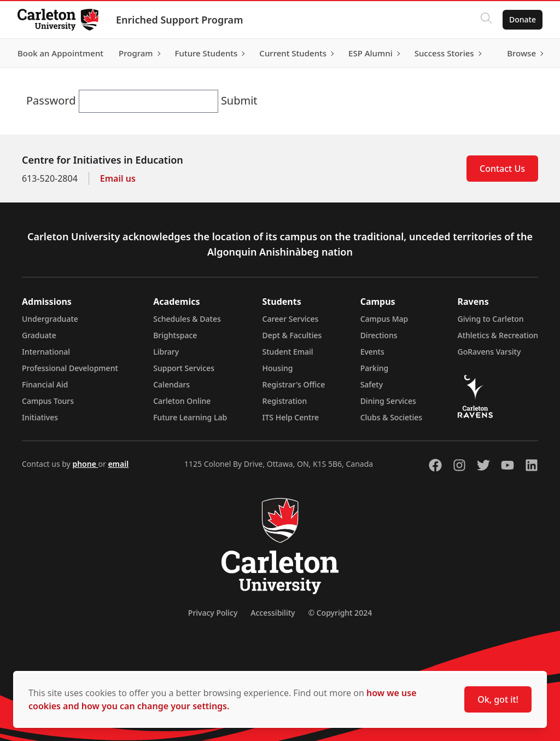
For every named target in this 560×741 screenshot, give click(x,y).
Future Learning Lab (190, 417)
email (118, 464)
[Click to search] (486, 20)
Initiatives (40, 417)
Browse (521, 53)
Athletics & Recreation (498, 335)
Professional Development (70, 368)
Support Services (184, 368)
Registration (285, 401)
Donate (523, 19)
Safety (372, 384)
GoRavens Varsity (489, 352)
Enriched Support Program (179, 20)
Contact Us (502, 169)
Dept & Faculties (292, 335)
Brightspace (175, 335)
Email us (118, 178)
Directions (379, 335)
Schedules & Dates (187, 319)
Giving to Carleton (491, 319)
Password (52, 100)
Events (372, 352)
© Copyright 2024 (340, 613)
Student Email (288, 352)
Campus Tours (48, 401)
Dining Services (388, 401)
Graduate (39, 335)
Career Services (291, 319)
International (46, 352)
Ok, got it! (498, 699)
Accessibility (273, 613)
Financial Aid (45, 384)
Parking (375, 368)
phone (85, 464)
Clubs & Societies (391, 417)
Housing (278, 368)
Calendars (171, 384)
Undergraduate (50, 319)
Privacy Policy (213, 613)
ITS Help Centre (291, 417)
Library (166, 352)
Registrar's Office (294, 384)
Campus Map (384, 319)
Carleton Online (182, 401)
